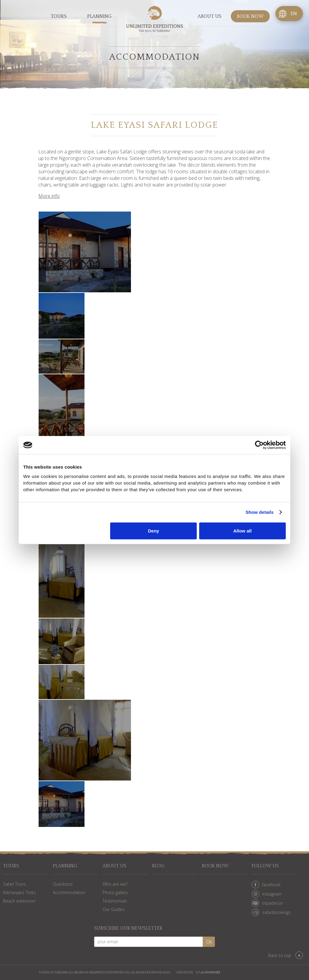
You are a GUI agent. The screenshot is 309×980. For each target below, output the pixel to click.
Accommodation (69, 892)
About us (210, 16)
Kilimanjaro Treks (19, 892)
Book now (250, 16)
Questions (63, 884)
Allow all (242, 531)
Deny (154, 531)
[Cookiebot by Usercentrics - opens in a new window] (259, 445)
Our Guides (114, 909)
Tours (59, 16)
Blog (158, 866)
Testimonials (115, 901)
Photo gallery (115, 892)
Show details (260, 512)
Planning (99, 16)
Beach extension (19, 901)
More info (49, 196)
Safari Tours (14, 884)
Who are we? (115, 884)
